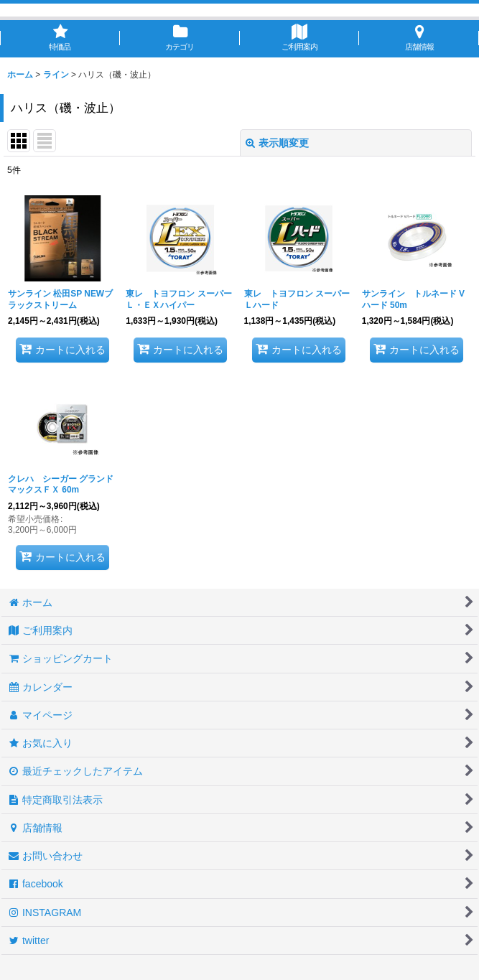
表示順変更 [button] (277, 143)
